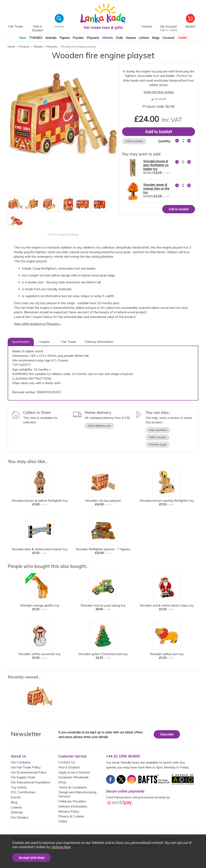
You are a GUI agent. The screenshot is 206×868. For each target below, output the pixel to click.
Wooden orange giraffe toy (40, 605)
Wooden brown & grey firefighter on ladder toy (156, 165)
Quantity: (164, 141)
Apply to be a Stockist (74, 772)
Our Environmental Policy (29, 772)
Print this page (158, 445)
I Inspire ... (46, 342)
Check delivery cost (99, 426)
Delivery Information (99, 342)
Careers (16, 807)
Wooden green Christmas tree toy (103, 654)
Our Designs (20, 817)
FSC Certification (23, 792)
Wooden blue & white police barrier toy (40, 549)
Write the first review (159, 92)
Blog (14, 802)
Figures (65, 38)
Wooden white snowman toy (39, 654)
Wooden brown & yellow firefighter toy (40, 500)
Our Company (21, 762)
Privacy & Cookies (71, 816)
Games (131, 38)
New (23, 38)
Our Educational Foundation (31, 782)
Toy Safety (19, 787)
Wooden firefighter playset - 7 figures (103, 549)
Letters (144, 38)
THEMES (36, 38)
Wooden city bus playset (103, 500)
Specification (21, 342)
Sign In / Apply (169, 30)
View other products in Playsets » (37, 324)
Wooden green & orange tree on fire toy (156, 189)
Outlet (182, 38)
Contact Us (67, 762)
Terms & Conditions (73, 787)
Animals (51, 38)
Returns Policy (69, 811)
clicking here (61, 847)
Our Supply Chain (23, 777)
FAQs (62, 782)
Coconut (168, 38)
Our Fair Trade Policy (26, 767)
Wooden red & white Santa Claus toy (166, 605)
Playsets (93, 38)
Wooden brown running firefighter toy (167, 500)
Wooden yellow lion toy (167, 654)
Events (16, 797)
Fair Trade (69, 342)
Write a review (158, 437)
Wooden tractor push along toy (103, 605)
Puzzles (78, 38)
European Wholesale (73, 777)
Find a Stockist (69, 767)
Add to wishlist (134, 141)
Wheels (107, 38)
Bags (156, 38)
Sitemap (17, 812)
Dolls (119, 38)
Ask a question (158, 430)
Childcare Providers (72, 801)
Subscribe (167, 734)
